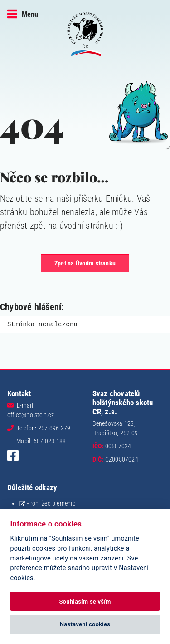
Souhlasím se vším (85, 602)
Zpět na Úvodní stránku (85, 263)
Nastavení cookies (85, 624)
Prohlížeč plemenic (51, 503)
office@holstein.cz (31, 415)
